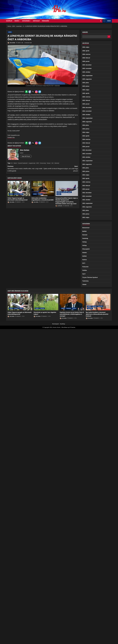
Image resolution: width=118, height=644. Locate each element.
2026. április (86, 51)
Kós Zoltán (11, 43)
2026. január (86, 61)
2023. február (86, 186)
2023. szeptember (88, 161)
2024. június (86, 129)
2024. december (87, 108)
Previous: (25, 169)
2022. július (86, 210)
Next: (60, 169)
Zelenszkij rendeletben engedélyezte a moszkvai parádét (43, 199)
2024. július (86, 125)
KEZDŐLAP (9, 21)
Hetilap (84, 242)
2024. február (86, 143)
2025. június (86, 86)
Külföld (10, 32)
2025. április (86, 93)
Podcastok (85, 267)
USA (52, 163)
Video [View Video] (107, 21)
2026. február (86, 58)
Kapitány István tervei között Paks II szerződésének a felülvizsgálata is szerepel (72, 314)
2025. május (86, 90)
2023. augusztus (87, 164)
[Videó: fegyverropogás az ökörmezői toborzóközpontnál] (19, 189)
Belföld (59, 192)
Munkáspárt (56, 324)
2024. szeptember (88, 118)
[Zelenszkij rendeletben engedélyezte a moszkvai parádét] (43, 189)
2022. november (87, 196)
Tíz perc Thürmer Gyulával (90, 277)
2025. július (86, 83)
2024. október (86, 115)
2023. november (87, 154)
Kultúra (85, 260)
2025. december (87, 65)
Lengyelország (32, 163)
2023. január (86, 189)
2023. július (86, 168)
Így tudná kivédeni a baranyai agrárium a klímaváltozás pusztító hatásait (97, 314)
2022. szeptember (88, 203)
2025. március (86, 97)
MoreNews (65, 327)
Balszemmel (86, 228)
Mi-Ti (84, 263)
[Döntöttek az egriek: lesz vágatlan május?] (46, 302)
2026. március (86, 54)
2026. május (86, 47)
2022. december (87, 193)
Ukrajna (49, 163)
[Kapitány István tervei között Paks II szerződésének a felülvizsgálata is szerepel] (72, 302)
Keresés (85, 32)
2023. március (86, 182)
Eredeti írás (11, 137)
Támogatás (45, 21)
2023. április (86, 178)
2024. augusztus (87, 122)
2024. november (87, 111)
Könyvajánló (86, 249)
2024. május (86, 132)
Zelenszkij (57, 163)
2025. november (87, 68)
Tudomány (85, 281)
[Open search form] (101, 21)
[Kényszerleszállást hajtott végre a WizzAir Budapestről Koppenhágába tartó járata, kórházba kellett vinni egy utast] (67, 189)
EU (12, 163)
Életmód (64, 192)
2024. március (86, 139)
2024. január (86, 147)
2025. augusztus (87, 79)
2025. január (86, 104)
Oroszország (43, 163)
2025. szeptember (88, 76)
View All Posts (26, 156)
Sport (84, 274)
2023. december (87, 150)
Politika (16, 194)
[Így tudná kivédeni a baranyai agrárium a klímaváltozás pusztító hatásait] (98, 302)
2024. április (86, 136)
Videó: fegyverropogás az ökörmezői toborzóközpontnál (18, 199)
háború (15, 163)
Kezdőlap (62, 324)
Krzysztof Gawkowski (23, 163)
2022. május (86, 217)
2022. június (86, 214)
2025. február (86, 100)
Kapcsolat (36, 21)
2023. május (86, 175)
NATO (38, 163)
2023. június (86, 171)
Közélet (69, 192)
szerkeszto (59, 206)
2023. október (86, 157)
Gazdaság (85, 238)
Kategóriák (26, 21)
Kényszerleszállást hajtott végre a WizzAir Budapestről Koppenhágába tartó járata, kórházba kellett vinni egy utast (67, 201)
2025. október (86, 72)
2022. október (86, 200)
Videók (17, 21)
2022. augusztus (87, 207)
